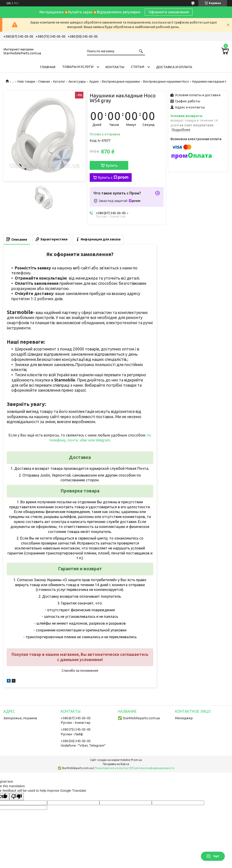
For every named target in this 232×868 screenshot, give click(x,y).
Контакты (115, 67)
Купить (112, 165)
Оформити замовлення (169, 12)
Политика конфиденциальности (153, 768)
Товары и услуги (78, 67)
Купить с (113, 177)
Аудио (94, 82)
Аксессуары (77, 82)
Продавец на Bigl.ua (116, 764)
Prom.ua (136, 760)
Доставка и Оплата (174, 67)
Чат (213, 856)
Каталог (59, 82)
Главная (48, 67)
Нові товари (26, 82)
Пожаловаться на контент (112, 768)
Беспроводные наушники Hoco (166, 82)
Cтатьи (138, 67)
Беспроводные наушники (121, 82)
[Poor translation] (17, 797)
